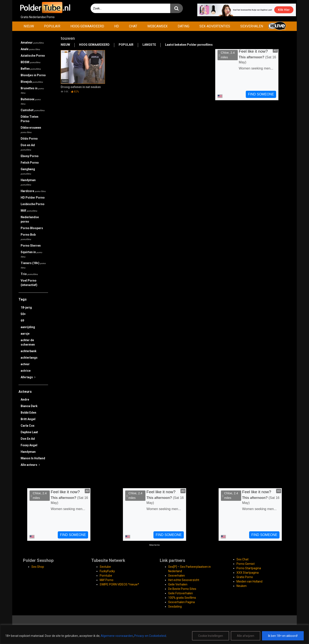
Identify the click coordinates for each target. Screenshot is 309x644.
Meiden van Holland (249, 581)
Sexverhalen (177, 576)
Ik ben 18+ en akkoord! (283, 636)
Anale (30, 49)
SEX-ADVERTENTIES (215, 26)
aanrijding (28, 327)
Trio (29, 274)
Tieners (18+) (33, 265)
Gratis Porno (245, 577)
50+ (23, 314)
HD (117, 26)
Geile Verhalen (178, 584)
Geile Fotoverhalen (181, 593)
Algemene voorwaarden (117, 636)
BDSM (30, 62)
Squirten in (31, 254)
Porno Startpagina (249, 568)
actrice (26, 371)
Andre (25, 399)
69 (22, 321)
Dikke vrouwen (31, 130)
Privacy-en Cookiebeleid (150, 636)
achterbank (29, 351)
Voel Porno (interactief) (29, 283)
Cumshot (33, 110)
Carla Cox (28, 426)
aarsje (25, 334)
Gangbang (28, 171)
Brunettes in (32, 90)
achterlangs (29, 358)
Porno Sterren (31, 246)
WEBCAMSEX (157, 26)
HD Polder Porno (33, 198)
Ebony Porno (30, 156)
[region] (154, 634)
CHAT (133, 26)
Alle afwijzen (246, 636)
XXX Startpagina (248, 573)
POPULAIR (52, 26)
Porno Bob (28, 237)
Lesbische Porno (33, 204)
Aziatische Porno (33, 56)
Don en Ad (28, 147)
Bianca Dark (29, 406)
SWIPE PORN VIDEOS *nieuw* (119, 584)
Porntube (106, 576)
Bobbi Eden (28, 413)
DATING (183, 26)
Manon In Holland (33, 458)
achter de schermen (28, 342)
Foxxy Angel (29, 445)
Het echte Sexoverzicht (184, 580)
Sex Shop (38, 567)
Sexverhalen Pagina (181, 602)
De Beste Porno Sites (182, 589)
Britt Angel (28, 419)
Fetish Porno (30, 163)
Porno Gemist (246, 564)
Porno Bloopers (32, 228)
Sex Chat (242, 559)
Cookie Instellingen (211, 636)
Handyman (28, 182)
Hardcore (33, 191)
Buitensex (31, 101)
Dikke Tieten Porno (30, 119)
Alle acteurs (30, 465)
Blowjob (32, 82)
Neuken (242, 586)
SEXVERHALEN (252, 26)
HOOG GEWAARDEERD (87, 26)
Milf (29, 211)
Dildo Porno (29, 139)
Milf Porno (107, 580)
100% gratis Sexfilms (182, 598)
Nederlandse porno (30, 219)
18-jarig (26, 307)
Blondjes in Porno (33, 75)
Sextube (105, 567)
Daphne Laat (29, 432)
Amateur (32, 43)
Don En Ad (28, 439)
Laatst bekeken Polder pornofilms (189, 45)
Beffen (31, 69)
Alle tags (28, 377)
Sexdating (175, 607)
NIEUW (29, 26)
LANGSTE (149, 45)
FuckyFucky (107, 571)
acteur (25, 364)
